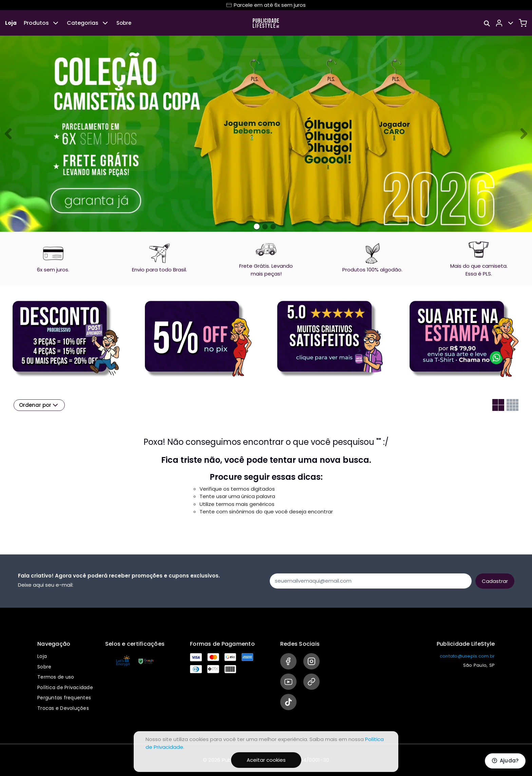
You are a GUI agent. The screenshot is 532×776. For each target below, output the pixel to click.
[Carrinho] (523, 23)
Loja (11, 23)
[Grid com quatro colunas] (512, 405)
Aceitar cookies (266, 760)
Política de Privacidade (65, 687)
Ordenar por (39, 405)
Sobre (124, 23)
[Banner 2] (273, 227)
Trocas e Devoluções (63, 708)
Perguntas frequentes (64, 698)
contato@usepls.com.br (467, 656)
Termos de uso (56, 677)
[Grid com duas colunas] (498, 405)
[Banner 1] (265, 227)
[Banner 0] (257, 226)
